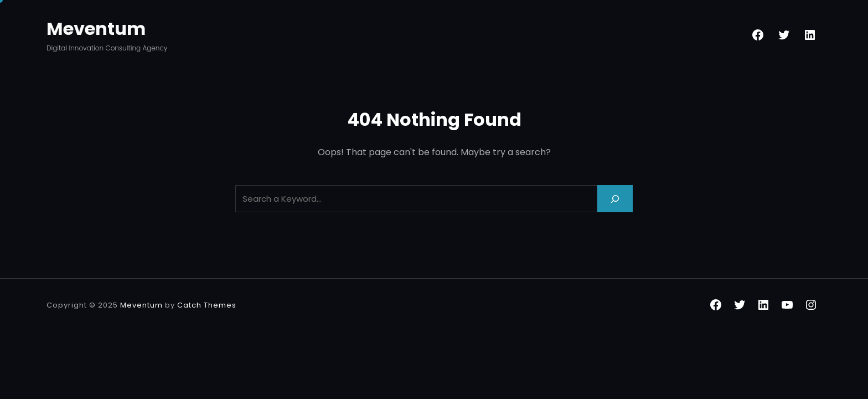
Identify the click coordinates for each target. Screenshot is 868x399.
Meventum (96, 29)
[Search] (615, 199)
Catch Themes (207, 305)
